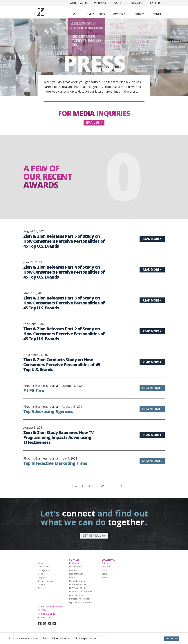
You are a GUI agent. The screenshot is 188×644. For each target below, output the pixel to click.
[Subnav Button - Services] (119, 14)
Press (40, 588)
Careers (156, 3)
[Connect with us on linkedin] (54, 624)
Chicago (105, 563)
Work (77, 14)
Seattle (105, 577)
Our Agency (43, 570)
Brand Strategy (76, 574)
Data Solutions (76, 595)
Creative (73, 570)
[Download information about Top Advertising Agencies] (152, 409)
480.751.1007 (45, 617)
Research (138, 3)
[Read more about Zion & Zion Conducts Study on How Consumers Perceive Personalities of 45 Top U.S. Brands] (152, 362)
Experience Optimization (81, 602)
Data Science (75, 567)
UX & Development (78, 584)
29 (102, 486)
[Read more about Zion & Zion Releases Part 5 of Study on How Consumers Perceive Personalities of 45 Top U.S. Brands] (152, 239)
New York (106, 567)
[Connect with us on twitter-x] (49, 624)
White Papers (79, 3)
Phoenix (106, 570)
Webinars (101, 3)
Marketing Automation (80, 599)
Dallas (104, 574)
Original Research (46, 581)
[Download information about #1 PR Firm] (152, 388)
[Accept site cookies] (172, 639)
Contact (156, 14)
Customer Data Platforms (81, 592)
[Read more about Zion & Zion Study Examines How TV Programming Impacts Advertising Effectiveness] (152, 435)
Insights (119, 3)
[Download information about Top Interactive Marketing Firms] (152, 461)
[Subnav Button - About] (138, 14)
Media (72, 577)
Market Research (77, 581)
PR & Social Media (78, 588)
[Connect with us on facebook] (40, 624)
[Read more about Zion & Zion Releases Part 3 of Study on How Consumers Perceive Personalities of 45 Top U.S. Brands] (152, 300)
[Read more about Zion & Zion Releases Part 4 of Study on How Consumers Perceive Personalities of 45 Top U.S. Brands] (152, 270)
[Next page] (114, 486)
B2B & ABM (74, 563)
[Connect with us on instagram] (45, 624)
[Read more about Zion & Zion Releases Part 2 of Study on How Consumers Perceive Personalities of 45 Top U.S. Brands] (152, 331)
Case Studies (96, 14)
